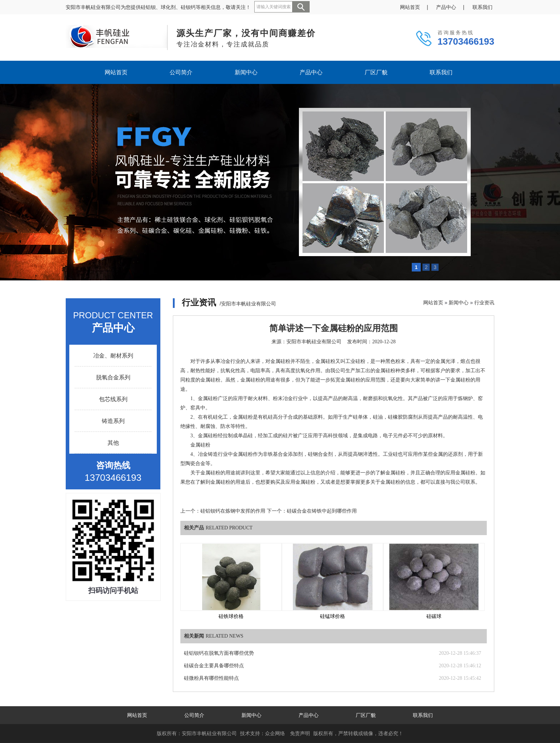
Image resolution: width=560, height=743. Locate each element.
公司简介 (181, 72)
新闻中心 (246, 72)
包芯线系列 (113, 399)
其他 (113, 443)
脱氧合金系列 (113, 377)
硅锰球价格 (332, 616)
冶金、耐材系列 (113, 356)
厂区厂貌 (376, 72)
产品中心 (446, 7)
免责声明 (300, 733)
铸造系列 (113, 421)
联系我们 (482, 7)
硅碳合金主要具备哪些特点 (214, 666)
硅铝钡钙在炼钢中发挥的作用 (233, 511)
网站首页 (410, 7)
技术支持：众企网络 (262, 733)
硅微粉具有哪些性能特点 (211, 678)
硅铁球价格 (231, 616)
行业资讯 (484, 303)
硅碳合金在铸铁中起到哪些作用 (322, 511)
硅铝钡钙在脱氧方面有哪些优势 (219, 653)
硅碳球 (434, 616)
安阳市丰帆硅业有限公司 (314, 342)
